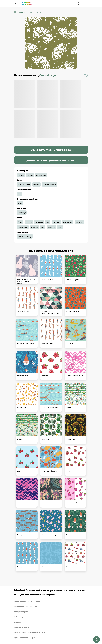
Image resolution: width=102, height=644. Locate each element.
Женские (21, 175)
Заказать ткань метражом (51, 150)
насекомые (39, 222)
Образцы (18, 622)
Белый (20, 203)
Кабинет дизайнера (22, 617)
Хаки (19, 194)
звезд (60, 227)
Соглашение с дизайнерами (26, 607)
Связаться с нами (21, 627)
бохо (43, 227)
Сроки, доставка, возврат (25, 638)
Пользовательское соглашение (27, 601)
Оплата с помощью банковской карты (30, 632)
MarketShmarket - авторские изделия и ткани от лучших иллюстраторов (50, 592)
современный (23, 227)
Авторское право (21, 612)
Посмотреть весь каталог (28, 12)
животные (56, 222)
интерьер (34, 227)
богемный (51, 227)
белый (20, 222)
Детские (30, 175)
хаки (48, 222)
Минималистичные (50, 184)
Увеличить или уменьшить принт (51, 160)
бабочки (29, 222)
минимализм (68, 222)
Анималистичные (24, 184)
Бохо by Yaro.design (25, 236)
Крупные (36, 184)
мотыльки (79, 222)
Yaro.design (48, 75)
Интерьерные (41, 175)
